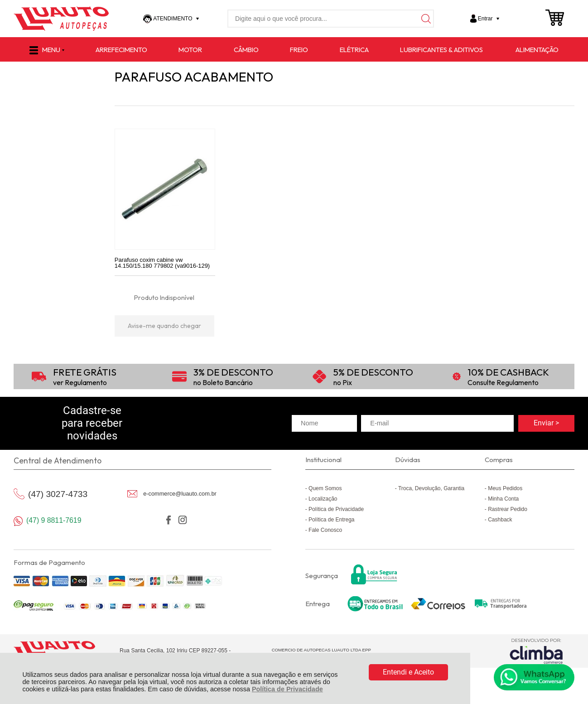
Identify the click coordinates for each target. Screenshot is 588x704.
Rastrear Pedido (508, 509)
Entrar (485, 19)
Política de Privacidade (287, 689)
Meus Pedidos (505, 488)
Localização (323, 499)
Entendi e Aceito (408, 672)
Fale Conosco (325, 530)
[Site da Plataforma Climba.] (536, 651)
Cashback (500, 520)
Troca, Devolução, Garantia (431, 488)
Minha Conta (503, 499)
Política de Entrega (331, 520)
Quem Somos (325, 488)
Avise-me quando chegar (164, 326)
